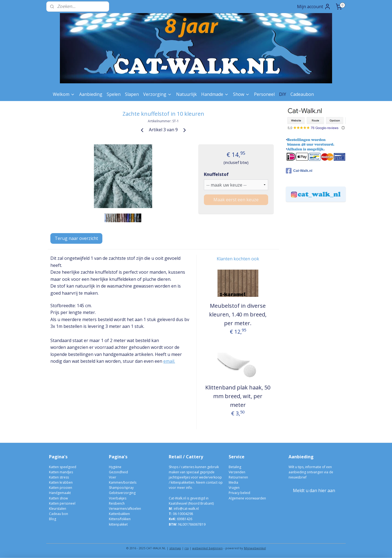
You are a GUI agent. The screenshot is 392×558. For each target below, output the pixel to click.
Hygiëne (115, 467)
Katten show (58, 498)
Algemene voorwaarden (247, 498)
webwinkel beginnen (207, 548)
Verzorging (157, 94)
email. (169, 361)
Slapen (132, 94)
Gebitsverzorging (122, 493)
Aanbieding (91, 94)
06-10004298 (181, 514)
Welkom (64, 94)
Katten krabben (61, 482)
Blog (53, 519)
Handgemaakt (60, 493)
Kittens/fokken (120, 519)
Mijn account (314, 7)
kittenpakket (118, 524)
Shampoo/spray (121, 488)
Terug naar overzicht (76, 238)
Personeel (264, 94)
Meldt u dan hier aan (314, 490)
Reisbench (117, 503)
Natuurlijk (186, 94)
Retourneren (238, 477)
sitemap (175, 548)
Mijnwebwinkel (255, 548)
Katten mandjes (61, 472)
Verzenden (237, 472)
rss (187, 548)
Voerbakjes (118, 498)
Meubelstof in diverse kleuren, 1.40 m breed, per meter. (238, 314)
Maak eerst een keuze (236, 200)
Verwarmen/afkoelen (125, 509)
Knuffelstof (216, 174)
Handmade (215, 94)
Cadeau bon (59, 514)
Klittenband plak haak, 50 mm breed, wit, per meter (238, 396)
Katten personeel (62, 503)
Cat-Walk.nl (299, 171)
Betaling (235, 467)
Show (241, 94)
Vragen (234, 488)
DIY (283, 94)
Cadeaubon (302, 94)
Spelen (114, 94)
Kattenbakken (119, 514)
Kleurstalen (58, 509)
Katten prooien (61, 488)
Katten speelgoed (63, 467)
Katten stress (59, 477)
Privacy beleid (239, 493)
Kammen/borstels (123, 482)
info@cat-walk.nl (186, 509)
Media (233, 482)
